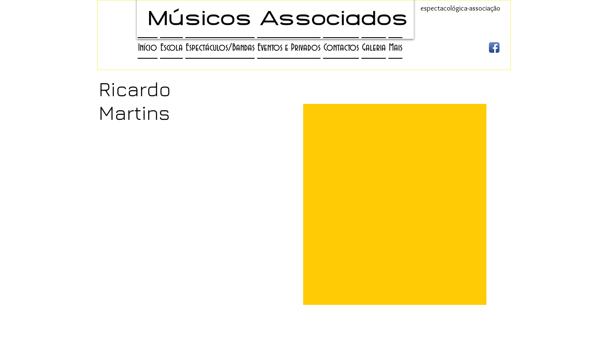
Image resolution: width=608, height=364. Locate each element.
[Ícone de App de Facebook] (494, 48)
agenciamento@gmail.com (280, 352)
